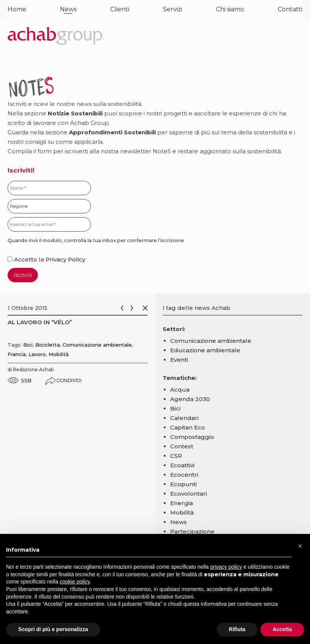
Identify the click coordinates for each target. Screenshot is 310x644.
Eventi (179, 360)
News (68, 9)
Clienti (120, 9)
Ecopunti (183, 484)
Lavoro (37, 354)
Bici (28, 345)
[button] (300, 546)
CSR (176, 456)
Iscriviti (23, 275)
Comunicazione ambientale (97, 345)
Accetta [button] (282, 629)
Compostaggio (192, 437)
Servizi (173, 9)
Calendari (184, 418)
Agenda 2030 (190, 399)
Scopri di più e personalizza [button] (53, 629)
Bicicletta (48, 345)
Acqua (180, 390)
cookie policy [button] (75, 582)
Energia (182, 503)
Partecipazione (192, 531)
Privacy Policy (65, 259)
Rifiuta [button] (237, 629)
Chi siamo (230, 9)
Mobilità (59, 354)
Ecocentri (184, 475)
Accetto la (27, 259)
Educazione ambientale (205, 350)
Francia (17, 354)
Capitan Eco (188, 427)
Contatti (290, 9)
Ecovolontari (189, 494)
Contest (182, 446)
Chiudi (147, 308)
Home (17, 9)
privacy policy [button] (226, 567)
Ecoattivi (182, 465)
